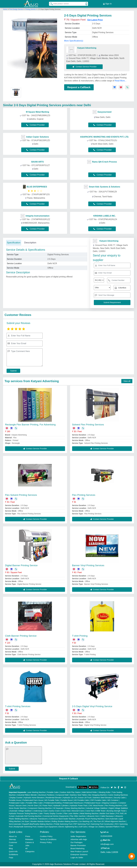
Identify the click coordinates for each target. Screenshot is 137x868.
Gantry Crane (54, 811)
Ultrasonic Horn (93, 816)
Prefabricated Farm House (33, 800)
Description (30, 242)
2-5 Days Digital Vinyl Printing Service (92, 706)
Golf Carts (83, 827)
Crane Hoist (66, 811)
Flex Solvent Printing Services (21, 495)
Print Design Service (16, 9)
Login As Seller (77, 857)
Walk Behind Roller (89, 792)
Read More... (121, 81)
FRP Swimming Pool (81, 824)
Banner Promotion (78, 845)
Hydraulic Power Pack (79, 805)
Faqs (11, 857)
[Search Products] (50, 4)
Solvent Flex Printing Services (88, 424)
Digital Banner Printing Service (21, 565)
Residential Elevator (54, 797)
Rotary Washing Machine (75, 808)
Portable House (15, 800)
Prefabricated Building (53, 803)
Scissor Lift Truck (85, 797)
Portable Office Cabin (34, 803)
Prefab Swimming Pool (63, 824)
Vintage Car (93, 827)
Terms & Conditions (48, 839)
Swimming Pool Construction (102, 824)
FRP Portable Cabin (98, 800)
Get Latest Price (95, 20)
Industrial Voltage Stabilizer (97, 808)
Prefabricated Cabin (17, 803)
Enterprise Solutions (79, 854)
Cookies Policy (46, 836)
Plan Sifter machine (78, 816)
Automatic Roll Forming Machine (29, 816)
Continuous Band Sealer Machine (62, 819)
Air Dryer (26, 821)
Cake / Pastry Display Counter (50, 813)
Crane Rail (90, 811)
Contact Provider (35, 125)
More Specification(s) (74, 41)
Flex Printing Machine (113, 805)
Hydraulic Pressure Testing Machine (23, 813)
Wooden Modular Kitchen (40, 821)
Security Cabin (120, 797)
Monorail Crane (78, 811)
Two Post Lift (98, 821)
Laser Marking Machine (36, 792)
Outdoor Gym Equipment (47, 827)
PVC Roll (120, 813)
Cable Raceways (107, 816)
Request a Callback (79, 87)
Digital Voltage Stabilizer (119, 808)
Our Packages (77, 842)
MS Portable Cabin (82, 800)
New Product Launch (79, 851)
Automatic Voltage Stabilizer (21, 811)
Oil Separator (58, 808)
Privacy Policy (46, 842)
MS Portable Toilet (52, 800)
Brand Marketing (78, 848)
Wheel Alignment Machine (115, 821)
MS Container (113, 800)
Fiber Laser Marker (71, 813)
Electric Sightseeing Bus (68, 827)
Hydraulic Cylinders (61, 805)
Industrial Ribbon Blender (27, 795)
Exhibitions (14, 854)
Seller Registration (78, 836)
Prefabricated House (92, 803)
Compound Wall (62, 795)
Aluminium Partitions (46, 795)
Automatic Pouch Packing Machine (90, 819)
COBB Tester (100, 811)
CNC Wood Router (96, 805)
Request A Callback (68, 779)
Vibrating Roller (104, 792)
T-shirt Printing (80, 636)
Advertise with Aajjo (79, 839)
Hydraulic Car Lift (70, 797)
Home (5, 9)
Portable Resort (67, 800)
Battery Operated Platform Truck (112, 827)
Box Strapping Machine (98, 795)
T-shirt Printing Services (18, 706)
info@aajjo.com (107, 844)
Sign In (107, 4)
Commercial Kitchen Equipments (56, 816)
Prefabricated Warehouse (73, 803)
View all (127, 381)
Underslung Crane (40, 811)
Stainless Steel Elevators (103, 797)
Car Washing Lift (86, 821)
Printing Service (30, 9)
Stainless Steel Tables (78, 795)
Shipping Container (109, 803)
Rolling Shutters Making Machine (65, 821)
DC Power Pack (46, 805)
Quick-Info (13, 851)
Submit (13, 371)
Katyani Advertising (87, 48)
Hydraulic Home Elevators (34, 797)
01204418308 (106, 836)
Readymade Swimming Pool (25, 827)
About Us (13, 836)
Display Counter (16, 797)
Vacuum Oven (21, 805)
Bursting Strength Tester (116, 811)
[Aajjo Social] (112, 787)
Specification (14, 242)
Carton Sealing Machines (118, 795)
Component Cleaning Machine (40, 808)
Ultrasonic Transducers (39, 819)
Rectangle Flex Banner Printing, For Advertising (30, 424)
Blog (11, 848)
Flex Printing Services (84, 495)
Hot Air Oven (33, 805)
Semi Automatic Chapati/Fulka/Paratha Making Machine (31, 824)
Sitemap (12, 839)
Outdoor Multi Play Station (70, 792)
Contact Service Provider (85, 66)
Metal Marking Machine (89, 813)
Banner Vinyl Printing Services (88, 565)
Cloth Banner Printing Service (21, 636)
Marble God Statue (107, 813)
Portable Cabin (53, 792)
